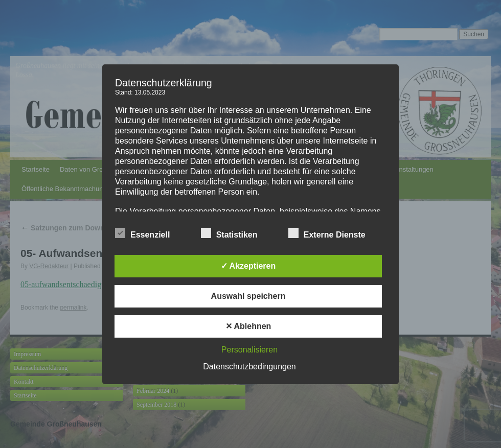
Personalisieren (249, 350)
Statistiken (229, 233)
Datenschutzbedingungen (249, 367)
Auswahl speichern (248, 296)
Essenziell (142, 233)
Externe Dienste (327, 233)
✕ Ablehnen (248, 326)
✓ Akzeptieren (248, 266)
